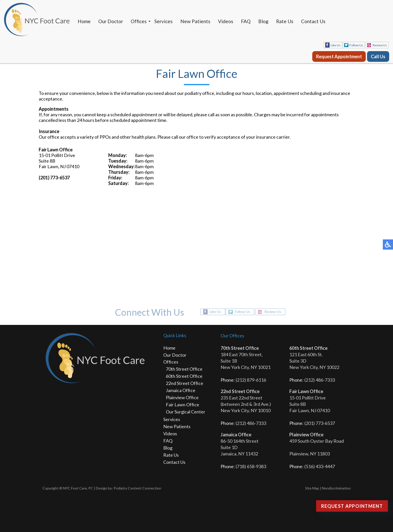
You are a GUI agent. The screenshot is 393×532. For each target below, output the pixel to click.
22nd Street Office (185, 383)
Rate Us (285, 21)
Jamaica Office (181, 390)
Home (84, 21)
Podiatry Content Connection (137, 488)
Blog (263, 21)
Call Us (378, 56)
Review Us (380, 45)
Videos (226, 21)
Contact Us (313, 21)
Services (164, 21)
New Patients (195, 21)
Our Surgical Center (186, 412)
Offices (139, 21)
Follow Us (356, 45)
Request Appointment (339, 56)
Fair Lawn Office (182, 405)
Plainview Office (182, 397)
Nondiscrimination (336, 488)
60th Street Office (184, 376)
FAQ (246, 21)
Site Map (312, 488)
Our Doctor (111, 21)
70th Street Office (184, 369)
